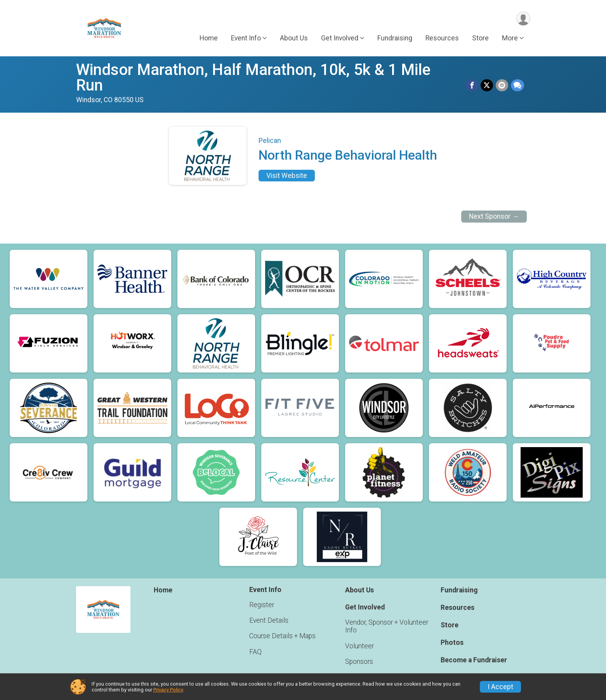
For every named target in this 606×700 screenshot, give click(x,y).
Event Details (269, 620)
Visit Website (287, 176)
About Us (294, 38)
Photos (452, 643)
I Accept (500, 687)
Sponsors (359, 662)
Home (209, 38)
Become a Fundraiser (474, 660)
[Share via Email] (502, 85)
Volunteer (359, 646)
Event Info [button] (246, 38)
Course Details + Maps (282, 636)
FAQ (255, 652)
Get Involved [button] (340, 38)
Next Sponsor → (494, 216)
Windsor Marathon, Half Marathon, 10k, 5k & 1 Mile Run (253, 77)
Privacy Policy (168, 690)
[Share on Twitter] (488, 85)
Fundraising (395, 38)
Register (262, 605)
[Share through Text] (517, 85)
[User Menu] (523, 19)
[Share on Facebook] (473, 85)
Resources (442, 38)
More (510, 38)
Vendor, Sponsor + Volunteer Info (387, 626)
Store (480, 38)
